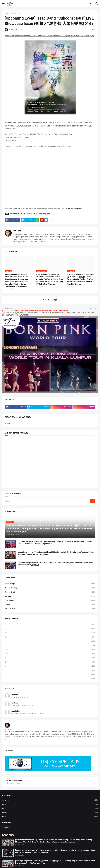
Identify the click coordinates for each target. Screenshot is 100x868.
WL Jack (17, 231)
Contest (7, 828)
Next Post (93, 308)
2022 (50, 641)
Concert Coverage (50, 588)
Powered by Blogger (13, 781)
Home (7, 13)
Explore (50, 605)
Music (35, 214)
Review (50, 813)
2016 (50, 666)
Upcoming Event (44, 214)
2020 (50, 650)
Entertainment (16, 13)
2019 (50, 654)
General (29, 214)
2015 (50, 670)
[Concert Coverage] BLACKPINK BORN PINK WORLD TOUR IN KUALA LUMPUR (35, 310)
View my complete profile (13, 741)
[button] (3, 4)
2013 (50, 679)
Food (50, 808)
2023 (50, 637)
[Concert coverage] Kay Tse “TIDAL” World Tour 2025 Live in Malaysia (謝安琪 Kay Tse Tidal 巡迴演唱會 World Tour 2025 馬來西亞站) (55, 564)
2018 (50, 658)
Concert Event (50, 592)
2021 (50, 645)
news (50, 817)
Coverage (50, 596)
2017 (50, 662)
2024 (50, 633)
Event (23, 214)
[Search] (47, 501)
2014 (50, 675)
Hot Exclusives (50, 609)
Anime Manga (50, 584)
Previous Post (9, 308)
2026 (50, 624)
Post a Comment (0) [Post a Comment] (50, 300)
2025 (50, 629)
